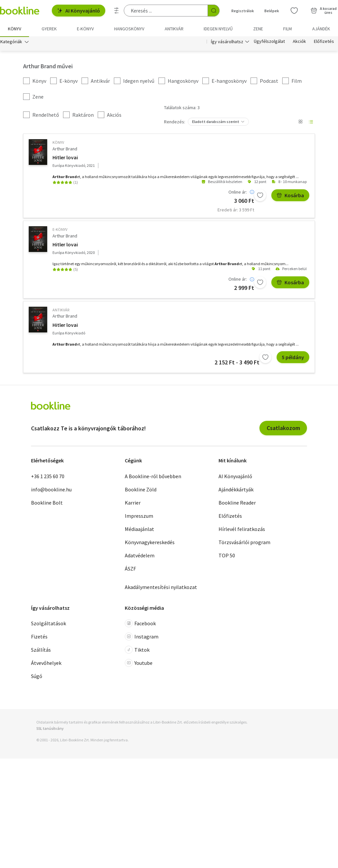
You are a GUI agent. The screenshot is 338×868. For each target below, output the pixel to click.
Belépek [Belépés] (272, 11)
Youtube (139, 664)
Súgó (37, 677)
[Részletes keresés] (117, 11)
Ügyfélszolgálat (269, 42)
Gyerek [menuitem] (49, 29)
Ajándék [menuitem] (321, 29)
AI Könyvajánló (79, 11)
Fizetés (39, 637)
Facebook (140, 624)
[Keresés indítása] (214, 11)
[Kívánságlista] (294, 11)
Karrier (133, 503)
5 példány (293, 358)
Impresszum (139, 516)
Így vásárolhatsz (227, 42)
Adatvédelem (140, 556)
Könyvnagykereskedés (150, 543)
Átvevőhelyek (46, 664)
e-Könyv (60, 230)
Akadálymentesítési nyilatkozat (161, 588)
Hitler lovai (65, 158)
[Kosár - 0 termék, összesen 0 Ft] (324, 11)
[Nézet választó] (300, 123)
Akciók (299, 42)
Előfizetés (324, 42)
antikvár (61, 310)
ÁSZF (130, 569)
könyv (58, 143)
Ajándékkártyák (236, 490)
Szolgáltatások (49, 624)
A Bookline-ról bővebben (153, 477)
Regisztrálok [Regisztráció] (243, 11)
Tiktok (137, 650)
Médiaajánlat (139, 530)
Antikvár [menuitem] (174, 29)
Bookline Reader (237, 503)
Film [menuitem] (287, 29)
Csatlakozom (283, 429)
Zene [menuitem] (258, 29)
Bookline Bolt (47, 503)
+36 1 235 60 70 (48, 477)
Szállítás (41, 650)
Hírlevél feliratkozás (242, 530)
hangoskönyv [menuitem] (129, 29)
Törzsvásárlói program (244, 543)
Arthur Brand (65, 149)
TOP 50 (227, 556)
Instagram (142, 637)
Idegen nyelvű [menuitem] (218, 29)
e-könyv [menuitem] (85, 29)
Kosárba (290, 196)
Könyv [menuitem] (15, 29)
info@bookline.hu (51, 490)
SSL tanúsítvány (50, 729)
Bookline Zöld (141, 490)
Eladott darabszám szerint (216, 123)
